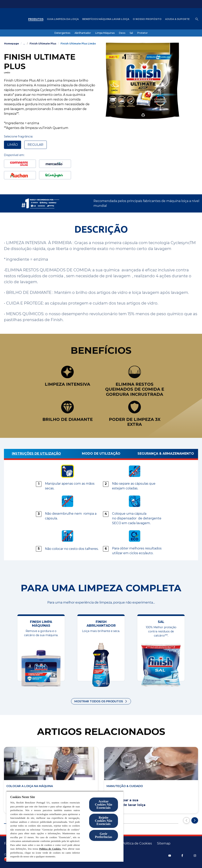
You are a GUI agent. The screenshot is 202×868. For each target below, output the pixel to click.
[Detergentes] (62, 33)
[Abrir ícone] (197, 19)
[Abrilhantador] (83, 33)
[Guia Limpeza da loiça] (63, 19)
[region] (65, 826)
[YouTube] (170, 856)
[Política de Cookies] (137, 844)
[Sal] (131, 33)
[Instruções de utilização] (36, 454)
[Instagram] (195, 856)
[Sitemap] (164, 844)
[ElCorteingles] (55, 175)
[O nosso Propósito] (147, 19)
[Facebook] (182, 856)
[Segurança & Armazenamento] (166, 454)
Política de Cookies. (50, 849)
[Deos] (122, 33)
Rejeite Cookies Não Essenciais (104, 821)
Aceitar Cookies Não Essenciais (104, 805)
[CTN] (20, 164)
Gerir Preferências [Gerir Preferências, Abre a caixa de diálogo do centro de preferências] (103, 835)
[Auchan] (20, 175)
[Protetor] (143, 33)
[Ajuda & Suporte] (177, 19)
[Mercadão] (55, 164)
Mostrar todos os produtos (99, 701)
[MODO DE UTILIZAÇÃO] (101, 454)
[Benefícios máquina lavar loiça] (106, 19)
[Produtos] (36, 19)
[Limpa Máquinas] (105, 33)
